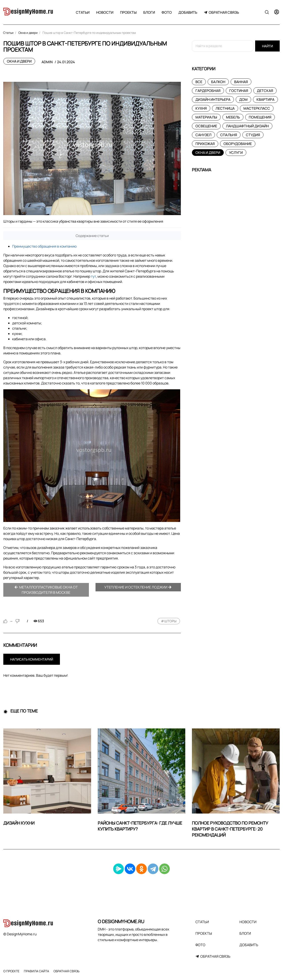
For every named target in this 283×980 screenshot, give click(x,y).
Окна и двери (19, 61)
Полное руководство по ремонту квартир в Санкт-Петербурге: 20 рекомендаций (230, 829)
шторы (170, 621)
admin (47, 62)
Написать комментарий (32, 659)
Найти (267, 46)
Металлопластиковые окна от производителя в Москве (46, 590)
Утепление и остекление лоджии (138, 587)
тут (93, 276)
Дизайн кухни (19, 823)
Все (199, 82)
